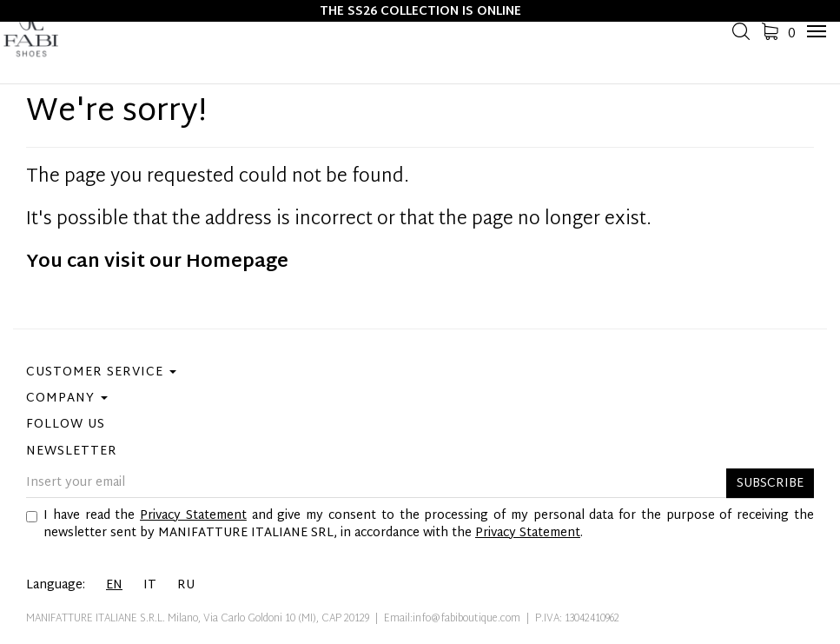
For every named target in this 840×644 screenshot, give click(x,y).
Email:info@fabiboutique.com (452, 619)
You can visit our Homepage (157, 262)
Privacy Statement (193, 516)
